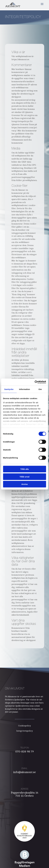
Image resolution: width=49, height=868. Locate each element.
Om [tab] (40, 389)
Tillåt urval (24, 477)
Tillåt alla (25, 469)
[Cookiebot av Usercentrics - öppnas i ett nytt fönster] (35, 382)
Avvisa (25, 484)
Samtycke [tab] (9, 389)
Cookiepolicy (24, 726)
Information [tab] (25, 389)
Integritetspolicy (25, 731)
